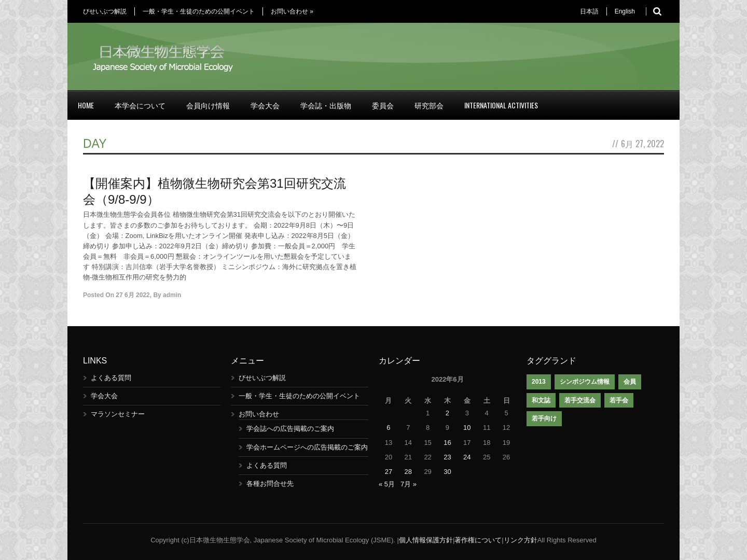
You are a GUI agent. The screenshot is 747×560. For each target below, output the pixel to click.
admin (172, 295)
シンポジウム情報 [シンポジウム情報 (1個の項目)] (585, 382)
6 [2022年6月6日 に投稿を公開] (388, 428)
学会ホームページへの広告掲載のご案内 (307, 447)
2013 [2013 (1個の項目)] (539, 382)
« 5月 (387, 484)
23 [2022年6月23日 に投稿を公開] (447, 457)
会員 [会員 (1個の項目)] (630, 382)
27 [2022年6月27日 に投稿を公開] (389, 472)
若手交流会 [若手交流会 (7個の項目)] (580, 400)
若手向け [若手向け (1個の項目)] (544, 418)
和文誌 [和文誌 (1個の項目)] (541, 400)
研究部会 (429, 105)
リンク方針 (521, 540)
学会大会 (265, 105)
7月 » (409, 484)
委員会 (383, 105)
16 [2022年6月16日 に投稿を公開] (447, 443)
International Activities (501, 105)
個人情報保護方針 (426, 540)
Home (86, 105)
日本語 (589, 11)
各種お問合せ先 (270, 484)
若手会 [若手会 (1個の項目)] (619, 400)
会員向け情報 (208, 105)
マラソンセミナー (118, 414)
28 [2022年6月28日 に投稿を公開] (408, 472)
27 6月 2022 (133, 295)
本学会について (140, 105)
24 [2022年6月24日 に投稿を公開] (467, 457)
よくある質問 (111, 378)
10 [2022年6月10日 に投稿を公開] (467, 428)
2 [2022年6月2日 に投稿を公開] (447, 413)
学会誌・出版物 (326, 105)
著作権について (478, 540)
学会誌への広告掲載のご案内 (290, 429)
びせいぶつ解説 (105, 11)
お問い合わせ (292, 11)
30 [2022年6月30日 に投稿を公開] (447, 472)
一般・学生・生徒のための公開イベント (199, 11)
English (625, 11)
